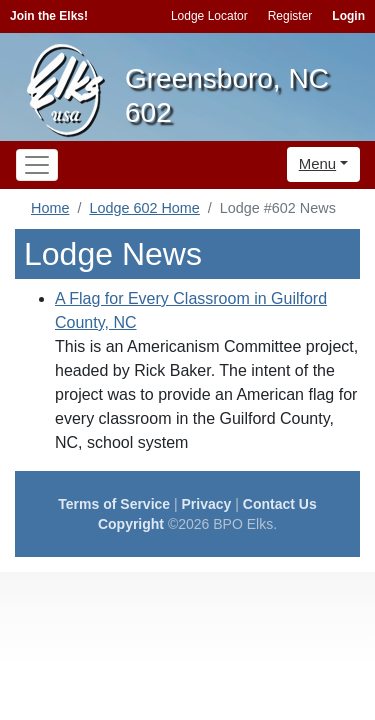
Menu (318, 163)
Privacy (207, 504)
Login (348, 16)
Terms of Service (114, 504)
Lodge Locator (209, 16)
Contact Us (280, 504)
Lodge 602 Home (144, 208)
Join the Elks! (49, 16)
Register (290, 16)
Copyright (131, 524)
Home (50, 208)
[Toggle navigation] (37, 165)
